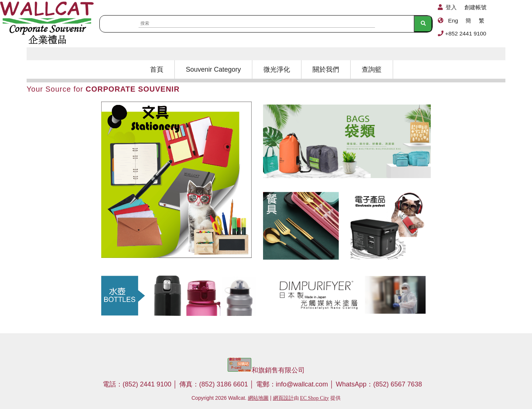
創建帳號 (475, 7)
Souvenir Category (213, 69)
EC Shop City (314, 398)
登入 (451, 7)
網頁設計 (283, 398)
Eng (453, 21)
